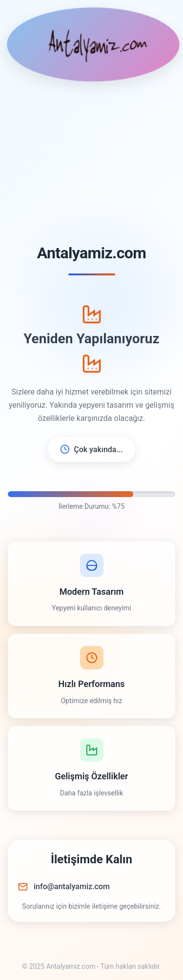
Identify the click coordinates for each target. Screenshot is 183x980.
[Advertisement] (91, 163)
